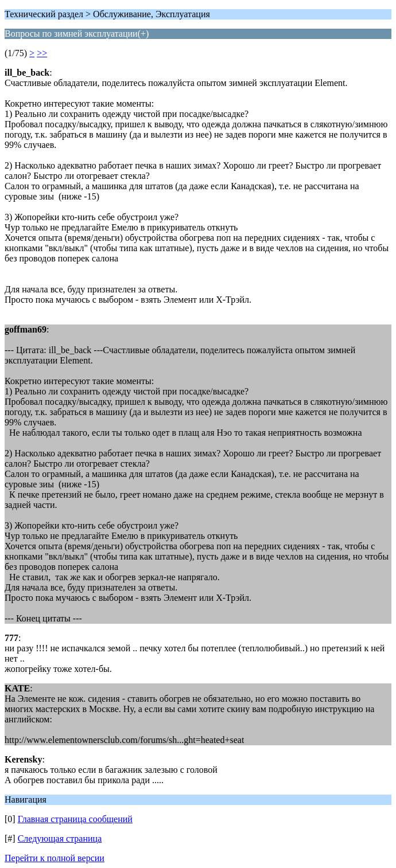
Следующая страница (60, 838)
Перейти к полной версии (55, 858)
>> (42, 53)
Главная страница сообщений (75, 819)
